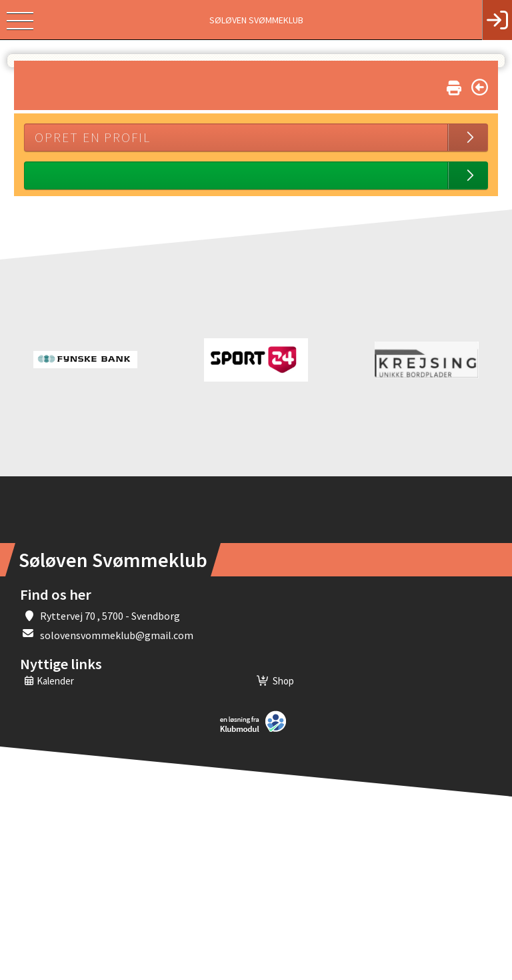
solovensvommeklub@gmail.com (117, 635)
